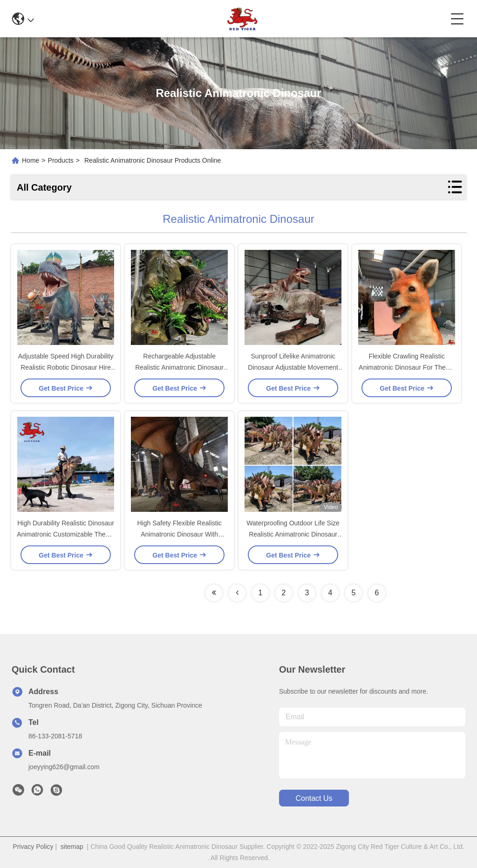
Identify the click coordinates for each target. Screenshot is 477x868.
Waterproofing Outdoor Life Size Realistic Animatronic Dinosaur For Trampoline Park (293, 534)
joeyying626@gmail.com (64, 767)
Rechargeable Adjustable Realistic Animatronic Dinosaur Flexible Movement (179, 367)
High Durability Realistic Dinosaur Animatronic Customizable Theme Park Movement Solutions (66, 534)
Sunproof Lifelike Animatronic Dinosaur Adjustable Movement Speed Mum (293, 367)
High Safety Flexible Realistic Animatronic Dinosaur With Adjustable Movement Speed (179, 534)
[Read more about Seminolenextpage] (214, 593)
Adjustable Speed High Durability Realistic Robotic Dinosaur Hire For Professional (66, 367)
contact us (314, 798)
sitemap (72, 847)
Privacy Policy (33, 847)
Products (61, 160)
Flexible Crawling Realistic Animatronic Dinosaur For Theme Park (407, 367)
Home (31, 160)
